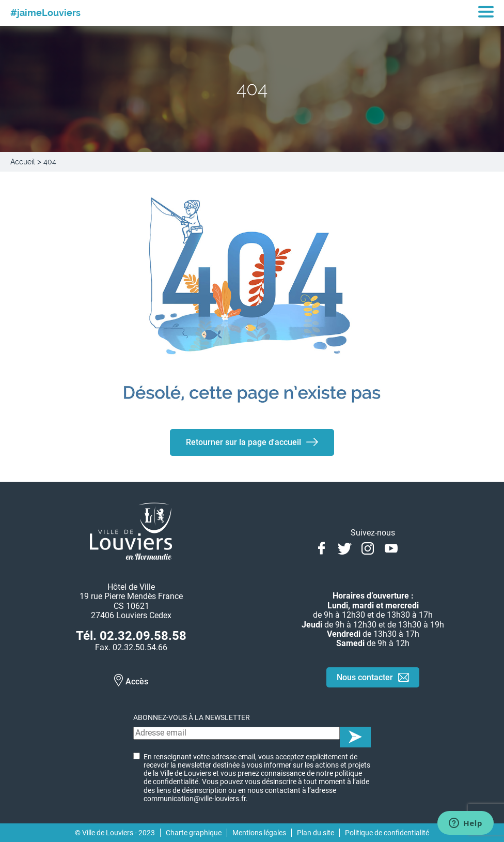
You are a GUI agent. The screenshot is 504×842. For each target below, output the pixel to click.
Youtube (391, 547)
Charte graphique (194, 833)
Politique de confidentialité (387, 833)
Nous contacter (365, 677)
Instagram (368, 547)
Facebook (321, 547)
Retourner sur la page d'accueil (243, 442)
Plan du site (316, 833)
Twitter (345, 547)
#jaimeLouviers (45, 13)
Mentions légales (259, 833)
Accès (137, 682)
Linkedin (414, 547)
